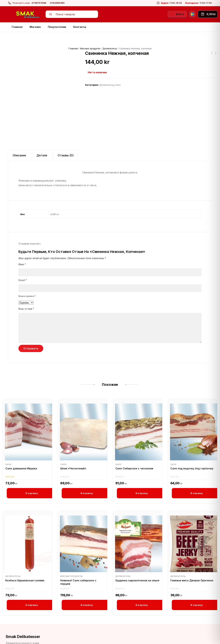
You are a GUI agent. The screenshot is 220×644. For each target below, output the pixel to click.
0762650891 (57, 3)
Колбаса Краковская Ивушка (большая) (212, 55)
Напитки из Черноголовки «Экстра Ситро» (216, 55)
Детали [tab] (42, 142)
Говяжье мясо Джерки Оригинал (192, 568)
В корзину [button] (32, 480)
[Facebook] (9, 640)
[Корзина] (208, 14)
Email (23, 267)
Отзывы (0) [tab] (66, 142)
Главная (17, 27)
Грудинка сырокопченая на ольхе (137, 568)
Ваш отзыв (26, 296)
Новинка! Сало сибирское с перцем (78, 570)
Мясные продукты (90, 48)
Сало (118, 85)
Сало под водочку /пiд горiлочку (192, 456)
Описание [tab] (19, 142)
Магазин (35, 27)
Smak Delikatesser (23, 624)
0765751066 (39, 3)
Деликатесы (110, 48)
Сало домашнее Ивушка (21, 456)
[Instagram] (18, 640)
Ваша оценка (27, 283)
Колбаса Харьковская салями (25, 568)
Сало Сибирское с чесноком (134, 456)
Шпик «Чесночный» (73, 456)
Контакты (80, 27)
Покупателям (57, 27)
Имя (22, 252)
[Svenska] (192, 14)
